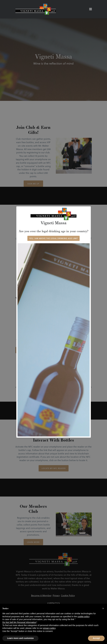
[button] (103, 608)
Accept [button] (96, 638)
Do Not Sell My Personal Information (19, 622)
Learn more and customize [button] (20, 638)
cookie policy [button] (83, 617)
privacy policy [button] (49, 628)
